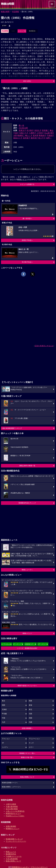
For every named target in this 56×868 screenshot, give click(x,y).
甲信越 (4, 714)
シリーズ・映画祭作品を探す (27, 648)
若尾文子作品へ (27, 240)
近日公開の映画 (12, 809)
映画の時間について (27, 777)
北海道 (4, 709)
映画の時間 (5, 12)
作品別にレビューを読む (15, 816)
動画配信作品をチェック (27, 503)
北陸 (30, 714)
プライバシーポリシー (39, 867)
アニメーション (34, 739)
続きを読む (27, 81)
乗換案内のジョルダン (21, 867)
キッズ (31, 743)
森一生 (21, 125)
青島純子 (42, 135)
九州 (4, 722)
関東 (30, 701)
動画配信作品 (11, 854)
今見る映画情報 (12, 859)
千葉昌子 (50, 135)
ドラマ (4, 26)
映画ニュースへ (27, 570)
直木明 (36, 135)
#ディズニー (42, 644)
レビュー (21, 31)
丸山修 (47, 133)
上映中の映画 (11, 804)
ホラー (31, 747)
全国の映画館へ (27, 728)
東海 (30, 705)
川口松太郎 (23, 128)
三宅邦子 (40, 133)
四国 (30, 718)
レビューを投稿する (27, 184)
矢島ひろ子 (24, 133)
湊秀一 (49, 138)
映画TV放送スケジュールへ (27, 686)
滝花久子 (38, 130)
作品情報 (15, 12)
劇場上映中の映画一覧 (27, 466)
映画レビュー (27, 633)
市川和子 (30, 130)
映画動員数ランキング (14, 839)
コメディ (5, 747)
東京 (4, 701)
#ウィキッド (17, 644)
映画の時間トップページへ (11, 787)
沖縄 (30, 722)
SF (3, 743)
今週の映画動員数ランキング (12, 428)
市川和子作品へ (27, 262)
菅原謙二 (46, 130)
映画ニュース (11, 852)
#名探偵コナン (30, 644)
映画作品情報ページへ (10, 783)
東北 (30, 709)
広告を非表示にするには (44, 346)
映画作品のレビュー (13, 813)
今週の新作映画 (12, 807)
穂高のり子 (18, 138)
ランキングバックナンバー (16, 841)
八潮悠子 (32, 133)
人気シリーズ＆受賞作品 (15, 811)
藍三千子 (42, 138)
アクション (6, 739)
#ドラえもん (6, 644)
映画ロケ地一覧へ (27, 757)
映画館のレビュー (13, 829)
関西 (4, 705)
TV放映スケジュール (14, 856)
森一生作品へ (27, 218)
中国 (4, 718)
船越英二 (21, 135)
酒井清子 (34, 138)
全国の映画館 (11, 826)
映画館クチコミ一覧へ (27, 753)
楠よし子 (29, 135)
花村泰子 (26, 138)
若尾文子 (22, 130)
